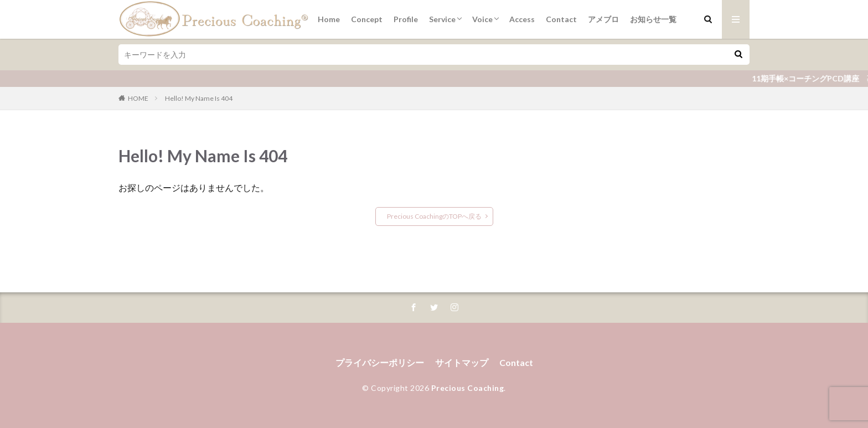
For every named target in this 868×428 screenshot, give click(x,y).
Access (522, 19)
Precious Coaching (468, 388)
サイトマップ (462, 362)
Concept (367, 19)
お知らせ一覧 (653, 19)
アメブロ (603, 19)
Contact (561, 19)
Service (442, 19)
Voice (482, 19)
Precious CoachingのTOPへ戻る (434, 216)
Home (329, 19)
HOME (138, 98)
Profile (406, 19)
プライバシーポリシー (380, 362)
